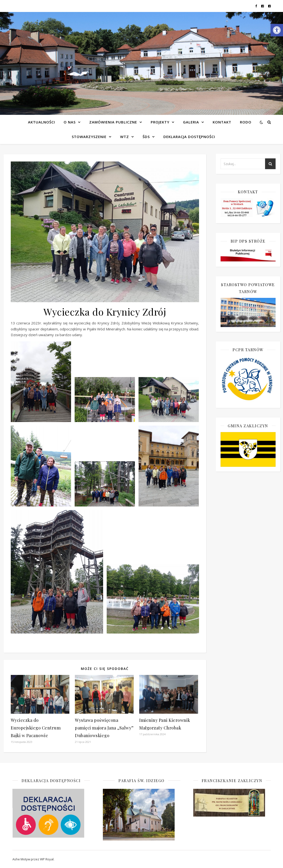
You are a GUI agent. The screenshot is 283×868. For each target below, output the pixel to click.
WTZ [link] (125, 137)
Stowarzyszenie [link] (89, 137)
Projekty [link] (160, 122)
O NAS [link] (70, 122)
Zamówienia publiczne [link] (113, 122)
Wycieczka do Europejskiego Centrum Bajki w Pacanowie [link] (36, 728)
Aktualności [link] (42, 122)
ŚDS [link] (146, 137)
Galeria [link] (191, 122)
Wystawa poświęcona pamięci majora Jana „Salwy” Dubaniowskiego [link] (104, 728)
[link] (277, 30)
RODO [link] (246, 122)
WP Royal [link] (47, 859)
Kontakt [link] (222, 122)
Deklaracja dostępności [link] (189, 137)
